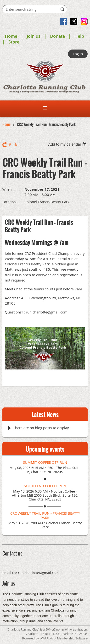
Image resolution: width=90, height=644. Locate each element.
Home (11, 36)
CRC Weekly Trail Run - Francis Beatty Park (45, 515)
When (7, 189)
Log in (78, 54)
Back (13, 144)
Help (79, 36)
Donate (57, 36)
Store (14, 42)
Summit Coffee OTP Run (45, 462)
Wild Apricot (48, 638)
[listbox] (68, 144)
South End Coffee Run (45, 486)
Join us (34, 36)
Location (9, 202)
